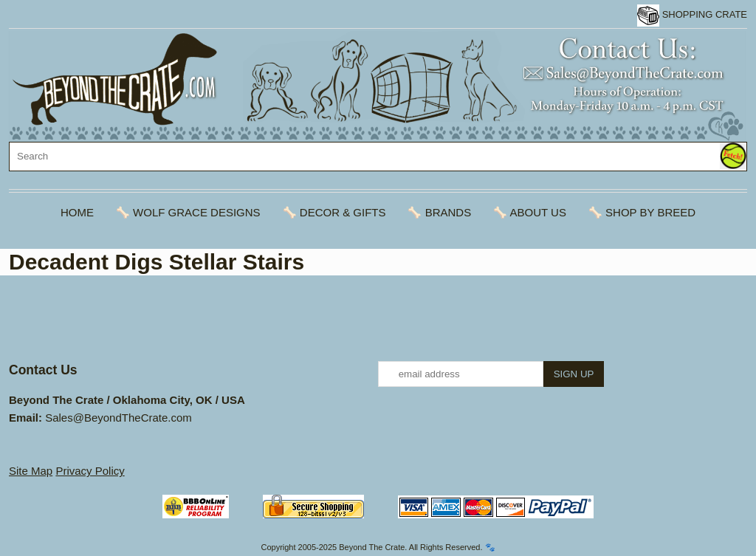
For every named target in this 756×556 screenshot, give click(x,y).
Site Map (31, 471)
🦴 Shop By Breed (642, 212)
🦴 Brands (439, 212)
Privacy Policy (90, 471)
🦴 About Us (530, 212)
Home (77, 212)
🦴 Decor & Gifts (334, 212)
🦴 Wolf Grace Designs (188, 212)
